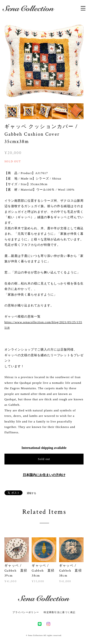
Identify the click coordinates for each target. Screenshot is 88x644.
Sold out (44, 459)
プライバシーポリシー (26, 612)
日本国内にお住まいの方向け (44, 475)
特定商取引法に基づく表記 (59, 612)
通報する (31, 493)
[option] (44, 61)
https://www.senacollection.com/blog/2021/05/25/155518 (43, 325)
